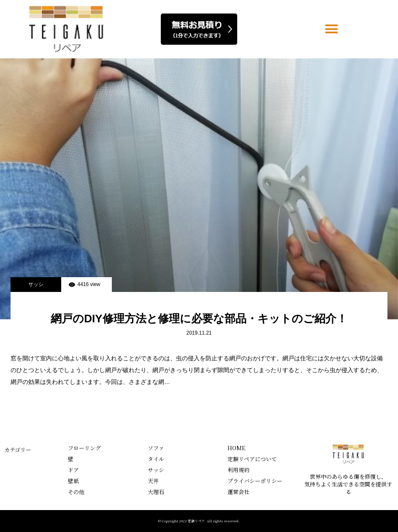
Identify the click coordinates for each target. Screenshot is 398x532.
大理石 (156, 492)
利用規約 (238, 470)
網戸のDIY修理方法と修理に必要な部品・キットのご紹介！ (199, 319)
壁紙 (73, 481)
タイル (156, 459)
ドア (73, 470)
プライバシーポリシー (255, 481)
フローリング (84, 448)
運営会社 (238, 492)
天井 (153, 481)
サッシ (36, 284)
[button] (332, 29)
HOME (236, 448)
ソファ (156, 448)
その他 (76, 492)
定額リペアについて (252, 459)
